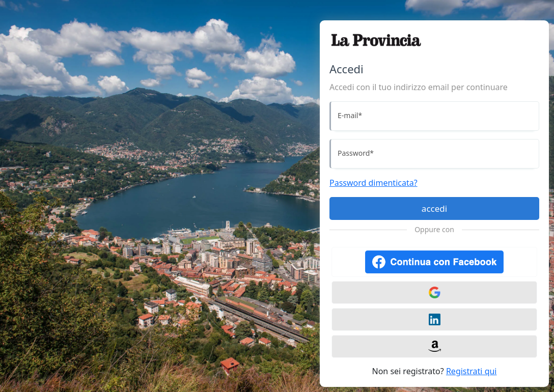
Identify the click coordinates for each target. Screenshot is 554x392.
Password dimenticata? (373, 183)
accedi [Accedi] (434, 208)
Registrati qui (472, 371)
